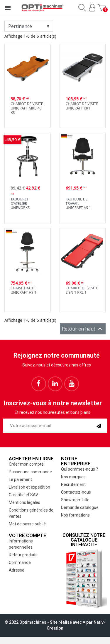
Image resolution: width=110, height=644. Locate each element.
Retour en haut (83, 329)
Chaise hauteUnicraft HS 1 (23, 290)
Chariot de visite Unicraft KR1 (82, 106)
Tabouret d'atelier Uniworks (20, 203)
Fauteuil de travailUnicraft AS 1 (78, 203)
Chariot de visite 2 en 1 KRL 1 (82, 290)
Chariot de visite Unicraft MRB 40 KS (27, 108)
